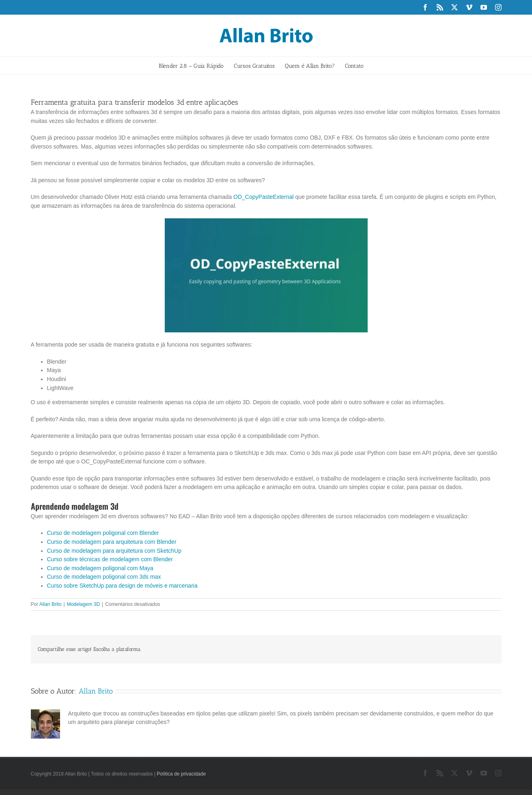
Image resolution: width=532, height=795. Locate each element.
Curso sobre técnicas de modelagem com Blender (110, 559)
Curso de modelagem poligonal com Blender (103, 533)
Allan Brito (51, 604)
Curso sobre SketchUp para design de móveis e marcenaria (122, 586)
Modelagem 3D (83, 604)
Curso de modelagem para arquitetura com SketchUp (114, 551)
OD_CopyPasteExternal (264, 197)
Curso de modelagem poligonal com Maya (100, 568)
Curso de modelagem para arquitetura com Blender (112, 542)
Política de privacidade (181, 774)
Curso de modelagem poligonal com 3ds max (104, 577)
